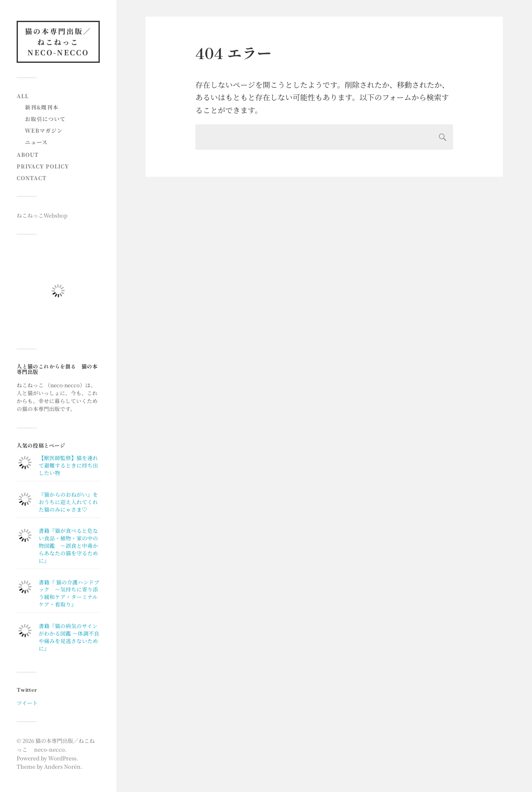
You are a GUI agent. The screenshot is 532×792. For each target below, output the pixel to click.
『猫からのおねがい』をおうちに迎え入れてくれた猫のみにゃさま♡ (68, 502)
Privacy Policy (43, 166)
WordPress (62, 758)
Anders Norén (62, 766)
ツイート (27, 703)
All (23, 96)
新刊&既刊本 (42, 107)
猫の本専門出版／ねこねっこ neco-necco (58, 42)
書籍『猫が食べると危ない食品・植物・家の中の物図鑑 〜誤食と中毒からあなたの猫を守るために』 (68, 546)
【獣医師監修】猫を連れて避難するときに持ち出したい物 (68, 465)
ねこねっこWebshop (42, 215)
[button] (58, 291)
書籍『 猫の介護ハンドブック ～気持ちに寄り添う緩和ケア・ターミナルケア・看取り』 (69, 593)
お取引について (45, 119)
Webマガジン (44, 130)
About (28, 155)
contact (32, 178)
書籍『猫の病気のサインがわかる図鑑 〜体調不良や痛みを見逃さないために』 (69, 637)
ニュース (36, 142)
